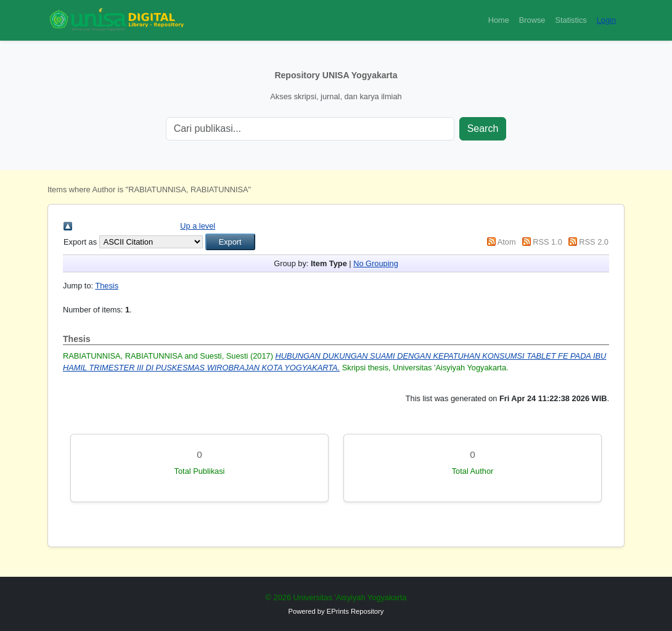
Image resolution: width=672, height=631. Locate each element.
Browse (532, 20)
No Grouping (376, 263)
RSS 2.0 (594, 242)
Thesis (107, 286)
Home (499, 20)
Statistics (571, 20)
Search (483, 128)
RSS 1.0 (547, 242)
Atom (507, 242)
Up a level (198, 226)
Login (606, 20)
